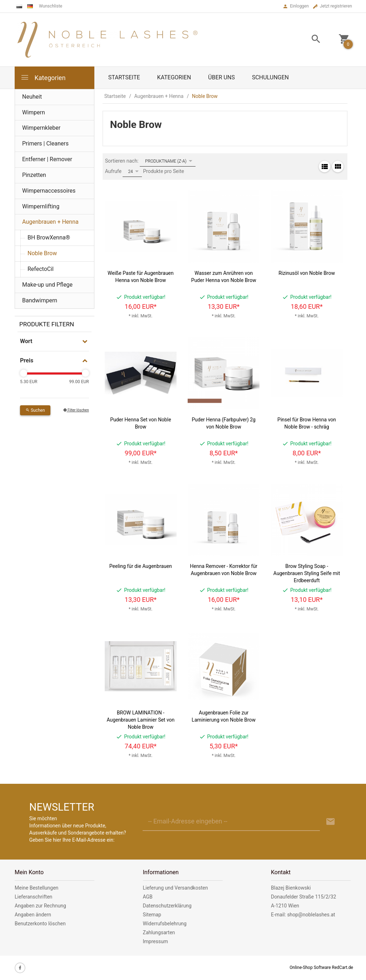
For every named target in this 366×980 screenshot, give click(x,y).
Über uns (221, 77)
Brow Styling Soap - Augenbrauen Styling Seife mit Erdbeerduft (307, 573)
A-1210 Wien (285, 906)
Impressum (155, 941)
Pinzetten (34, 175)
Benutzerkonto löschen (40, 924)
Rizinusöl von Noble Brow (307, 273)
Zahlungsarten (159, 932)
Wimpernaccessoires (49, 191)
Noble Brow (42, 253)
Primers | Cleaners (45, 143)
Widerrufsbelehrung (165, 924)
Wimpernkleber (41, 128)
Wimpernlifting (41, 206)
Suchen (35, 410)
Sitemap (152, 915)
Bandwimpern (40, 300)
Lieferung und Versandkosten (175, 888)
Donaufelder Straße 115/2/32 (303, 897)
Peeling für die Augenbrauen (141, 566)
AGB (148, 897)
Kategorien (43, 77)
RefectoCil (41, 269)
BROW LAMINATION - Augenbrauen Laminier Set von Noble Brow (140, 720)
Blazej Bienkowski (291, 888)
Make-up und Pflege (47, 285)
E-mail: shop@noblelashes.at (303, 915)
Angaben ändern (33, 915)
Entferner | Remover (47, 159)
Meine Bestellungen (36, 888)
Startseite (124, 77)
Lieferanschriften (33, 897)
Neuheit (32, 97)
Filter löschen (76, 410)
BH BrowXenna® (49, 237)
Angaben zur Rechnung (40, 906)
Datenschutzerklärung (167, 906)
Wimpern (34, 112)
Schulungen (270, 77)
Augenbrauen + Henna (50, 222)
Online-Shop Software (310, 967)
